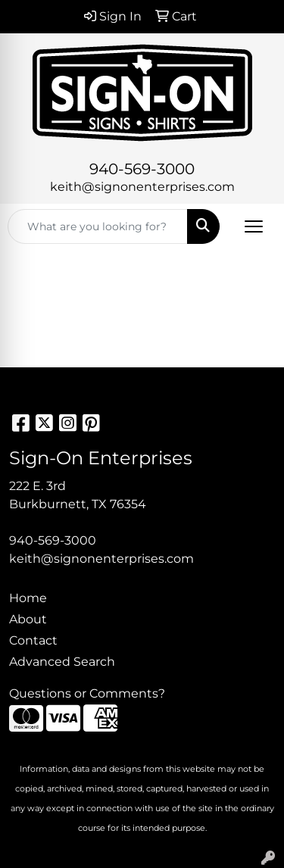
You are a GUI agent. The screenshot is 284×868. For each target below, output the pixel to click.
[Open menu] (254, 226)
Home (28, 598)
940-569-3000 (142, 169)
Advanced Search (62, 662)
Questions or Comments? (87, 693)
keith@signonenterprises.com (142, 187)
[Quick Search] (98, 226)
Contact (33, 640)
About (28, 619)
